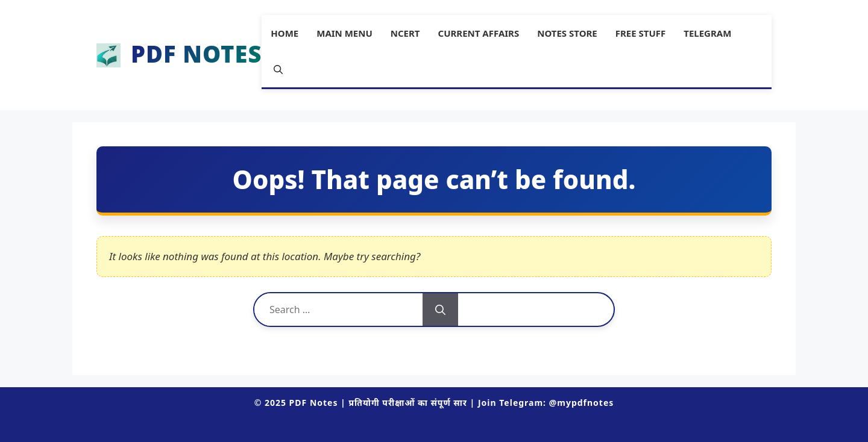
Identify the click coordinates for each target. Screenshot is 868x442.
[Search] (440, 310)
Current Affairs (479, 33)
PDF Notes (196, 55)
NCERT (405, 33)
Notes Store (567, 33)
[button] (278, 69)
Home (285, 33)
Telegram (707, 33)
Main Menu (344, 33)
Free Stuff (641, 33)
